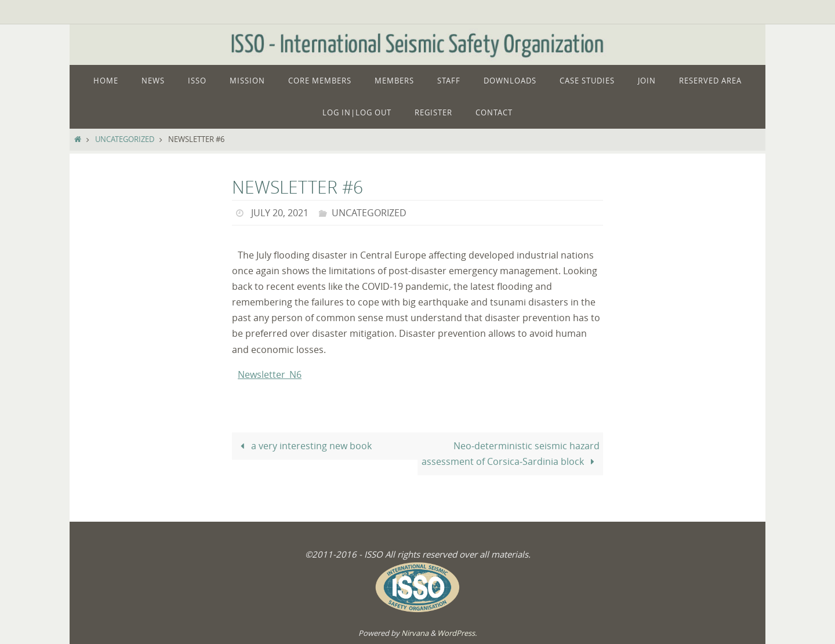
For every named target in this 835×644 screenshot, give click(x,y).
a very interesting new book (303, 446)
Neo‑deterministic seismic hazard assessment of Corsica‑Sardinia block (510, 454)
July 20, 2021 (280, 213)
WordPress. (457, 633)
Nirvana (415, 633)
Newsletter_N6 (270, 374)
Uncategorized (125, 139)
